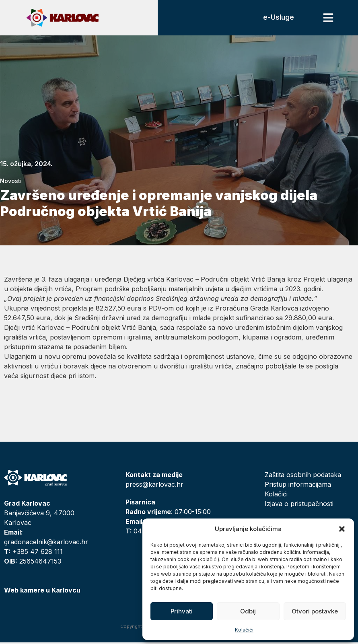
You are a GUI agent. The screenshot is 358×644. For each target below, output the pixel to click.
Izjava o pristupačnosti (299, 505)
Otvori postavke (315, 611)
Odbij (248, 611)
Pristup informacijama (298, 486)
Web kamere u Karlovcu (42, 592)
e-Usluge (277, 18)
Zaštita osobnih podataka (303, 476)
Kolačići (244, 630)
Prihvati (182, 611)
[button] (342, 529)
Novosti (11, 182)
